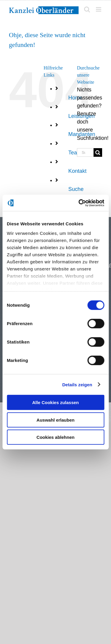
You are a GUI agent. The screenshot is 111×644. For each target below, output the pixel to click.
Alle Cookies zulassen (56, 402)
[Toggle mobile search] (87, 9)
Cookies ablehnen (55, 437)
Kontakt (78, 171)
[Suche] (98, 152)
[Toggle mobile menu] (99, 9)
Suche (76, 189)
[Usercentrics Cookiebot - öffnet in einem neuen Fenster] (79, 203)
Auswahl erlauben (55, 420)
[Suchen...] (85, 152)
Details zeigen (77, 384)
